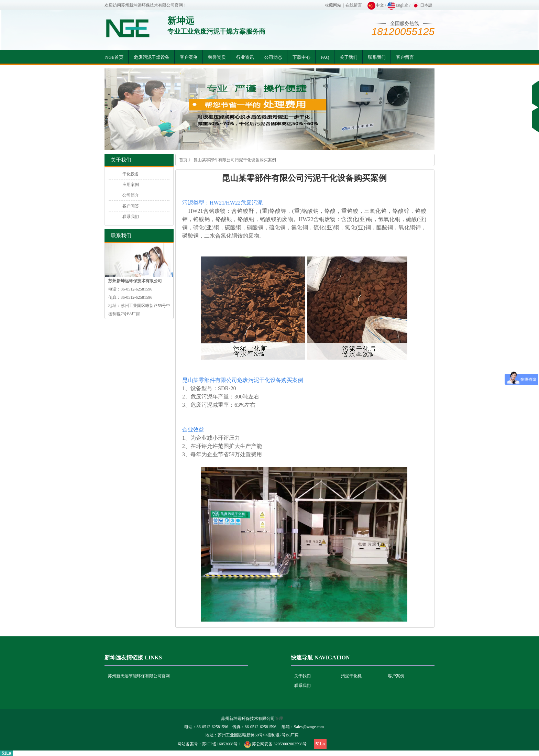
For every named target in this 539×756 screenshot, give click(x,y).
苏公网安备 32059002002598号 (279, 744)
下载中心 (301, 57)
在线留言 (354, 5)
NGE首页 (114, 57)
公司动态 (273, 57)
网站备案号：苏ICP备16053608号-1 (209, 744)
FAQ (325, 57)
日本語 (422, 5)
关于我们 (349, 57)
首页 (183, 160)
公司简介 (131, 195)
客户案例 (189, 57)
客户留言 (405, 57)
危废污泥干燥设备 (152, 57)
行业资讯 (245, 57)
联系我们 (377, 57)
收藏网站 (333, 5)
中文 (376, 5)
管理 (279, 719)
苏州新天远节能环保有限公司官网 (139, 676)
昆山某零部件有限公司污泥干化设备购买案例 (235, 160)
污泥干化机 (351, 676)
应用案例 (131, 185)
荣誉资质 (217, 57)
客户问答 (131, 206)
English (398, 5)
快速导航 (302, 658)
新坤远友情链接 (124, 658)
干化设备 (131, 174)
